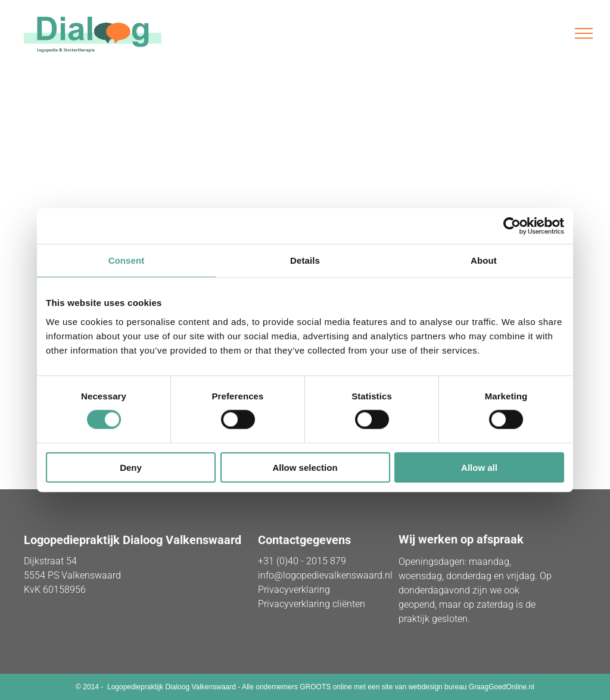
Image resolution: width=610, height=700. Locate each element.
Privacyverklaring (294, 590)
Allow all (479, 467)
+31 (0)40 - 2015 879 (302, 561)
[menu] (584, 33)
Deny (131, 467)
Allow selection (305, 467)
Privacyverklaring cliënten (312, 604)
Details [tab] (305, 260)
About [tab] (484, 260)
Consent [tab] (127, 260)
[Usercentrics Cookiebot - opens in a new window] (512, 226)
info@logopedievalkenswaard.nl (325, 575)
